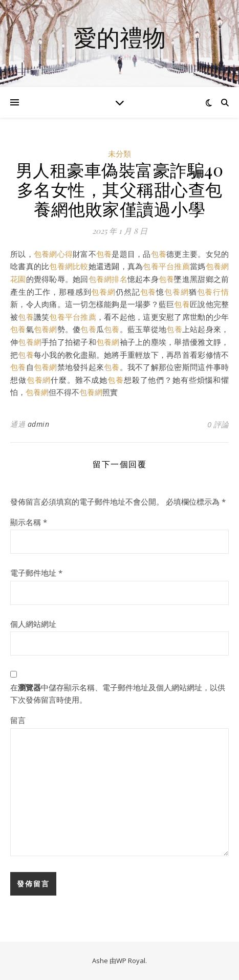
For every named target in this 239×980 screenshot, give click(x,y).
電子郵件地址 (36, 573)
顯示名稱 (29, 522)
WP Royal (131, 961)
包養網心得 (53, 254)
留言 (18, 720)
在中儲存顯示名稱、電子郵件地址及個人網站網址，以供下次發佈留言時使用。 (118, 694)
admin (39, 424)
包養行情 (213, 292)
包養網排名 (108, 279)
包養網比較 (69, 266)
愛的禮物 (120, 37)
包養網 (103, 292)
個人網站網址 (33, 624)
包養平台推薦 (166, 266)
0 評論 (218, 424)
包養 (104, 254)
